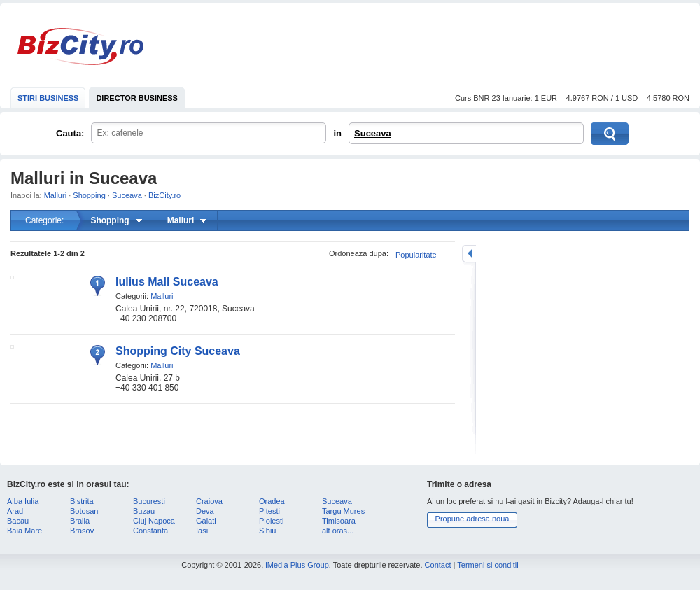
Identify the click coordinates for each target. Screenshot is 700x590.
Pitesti (269, 511)
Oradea (272, 501)
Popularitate (416, 255)
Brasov (82, 531)
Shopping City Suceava (178, 351)
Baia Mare (24, 531)
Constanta (150, 531)
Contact (438, 565)
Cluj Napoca (154, 521)
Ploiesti (271, 521)
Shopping (89, 195)
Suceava (373, 133)
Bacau (18, 521)
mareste (469, 254)
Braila (80, 521)
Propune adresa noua (472, 519)
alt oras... (338, 531)
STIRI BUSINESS (48, 98)
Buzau (144, 511)
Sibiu (267, 531)
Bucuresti (149, 501)
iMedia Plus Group (297, 565)
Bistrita (82, 501)
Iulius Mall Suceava (167, 282)
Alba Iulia (23, 501)
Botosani (85, 511)
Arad (15, 511)
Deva (205, 511)
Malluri (55, 195)
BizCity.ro (80, 47)
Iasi (202, 531)
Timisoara (339, 521)
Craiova (209, 501)
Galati (206, 521)
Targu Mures (343, 511)
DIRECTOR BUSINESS (137, 98)
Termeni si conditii (488, 565)
